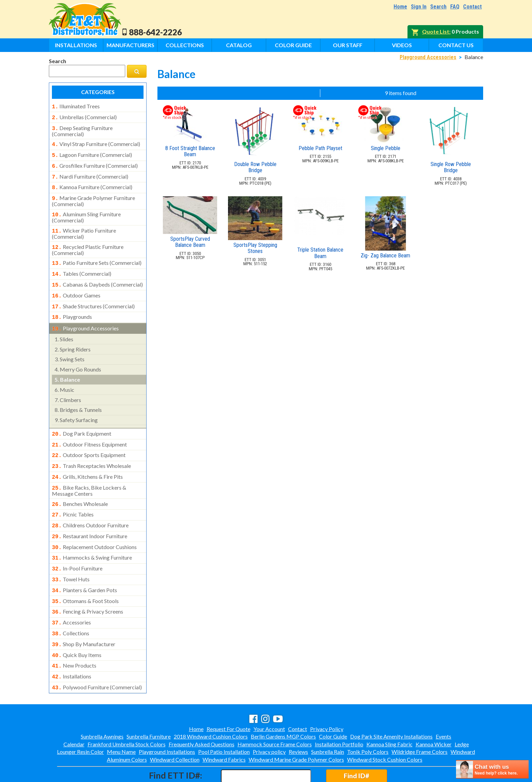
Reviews (298, 722)
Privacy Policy (327, 700)
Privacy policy (269, 722)
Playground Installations (167, 722)
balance (67, 367)
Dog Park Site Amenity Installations (391, 707)
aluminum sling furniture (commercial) (86, 211)
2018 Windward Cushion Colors (211, 707)
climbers (68, 387)
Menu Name (121, 722)
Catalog (239, 45)
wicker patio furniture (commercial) (84, 226)
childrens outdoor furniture (90, 507)
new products (74, 638)
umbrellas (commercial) (84, 116)
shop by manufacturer (84, 618)
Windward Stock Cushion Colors (385, 730)
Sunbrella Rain (328, 722)
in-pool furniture (77, 547)
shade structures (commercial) (93, 295)
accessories (71, 598)
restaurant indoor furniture (90, 517)
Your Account (269, 700)
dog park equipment (82, 421)
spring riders (73, 336)
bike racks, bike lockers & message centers (89, 474)
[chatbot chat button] (492, 769)
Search (438, 7)
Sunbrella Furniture (149, 707)
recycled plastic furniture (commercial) (88, 242)
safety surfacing (76, 407)
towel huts (71, 558)
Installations (76, 45)
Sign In (419, 7)
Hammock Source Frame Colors (275, 715)
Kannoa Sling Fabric (389, 715)
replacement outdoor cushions (94, 527)
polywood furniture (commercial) (97, 659)
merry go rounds (78, 356)
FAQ (455, 7)
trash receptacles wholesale (91, 451)
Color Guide (293, 45)
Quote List (436, 31)
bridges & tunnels (78, 397)
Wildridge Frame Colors (420, 722)
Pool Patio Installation (224, 722)
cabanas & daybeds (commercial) (97, 275)
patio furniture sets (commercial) (97, 255)
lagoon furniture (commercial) (92, 152)
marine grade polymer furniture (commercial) (93, 195)
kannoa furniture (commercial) (92, 182)
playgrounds (72, 305)
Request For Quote (229, 700)
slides (64, 326)
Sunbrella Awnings (102, 707)
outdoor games (76, 285)
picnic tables (73, 497)
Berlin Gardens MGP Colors (283, 707)
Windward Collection (175, 730)
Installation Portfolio (339, 715)
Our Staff (348, 45)
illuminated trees (76, 106)
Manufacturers (130, 45)
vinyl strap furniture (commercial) (96, 142)
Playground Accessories (428, 57)
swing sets (70, 346)
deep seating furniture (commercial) (82, 129)
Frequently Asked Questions (202, 715)
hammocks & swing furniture (92, 537)
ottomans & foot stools (85, 578)
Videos (402, 45)
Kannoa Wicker (434, 715)
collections (71, 608)
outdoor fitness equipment (89, 431)
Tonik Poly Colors (368, 722)
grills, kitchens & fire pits (87, 461)
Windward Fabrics (224, 730)
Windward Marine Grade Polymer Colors (296, 730)
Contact (472, 7)
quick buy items (77, 629)
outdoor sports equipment (89, 441)
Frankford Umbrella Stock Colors (127, 715)
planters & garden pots (84, 568)
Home (400, 7)
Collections (185, 45)
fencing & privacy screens (88, 588)
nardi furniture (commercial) (90, 172)
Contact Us (456, 45)
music (64, 377)
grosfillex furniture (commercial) (95, 162)
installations (72, 649)
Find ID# (356, 747)
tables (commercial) (82, 265)
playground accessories (85, 316)
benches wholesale (80, 487)
